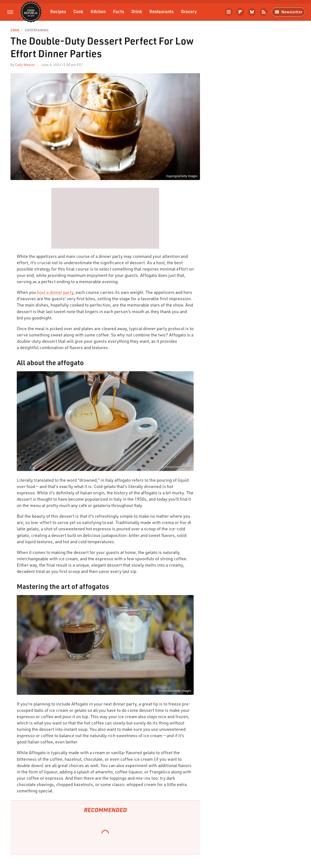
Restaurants (162, 11)
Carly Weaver (25, 65)
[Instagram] (229, 12)
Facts (119, 11)
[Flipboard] (240, 12)
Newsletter (288, 12)
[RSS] (264, 12)
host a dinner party (55, 292)
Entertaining (37, 30)
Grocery (189, 11)
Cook (78, 11)
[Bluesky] (252, 12)
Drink (137, 11)
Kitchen (98, 11)
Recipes (58, 11)
